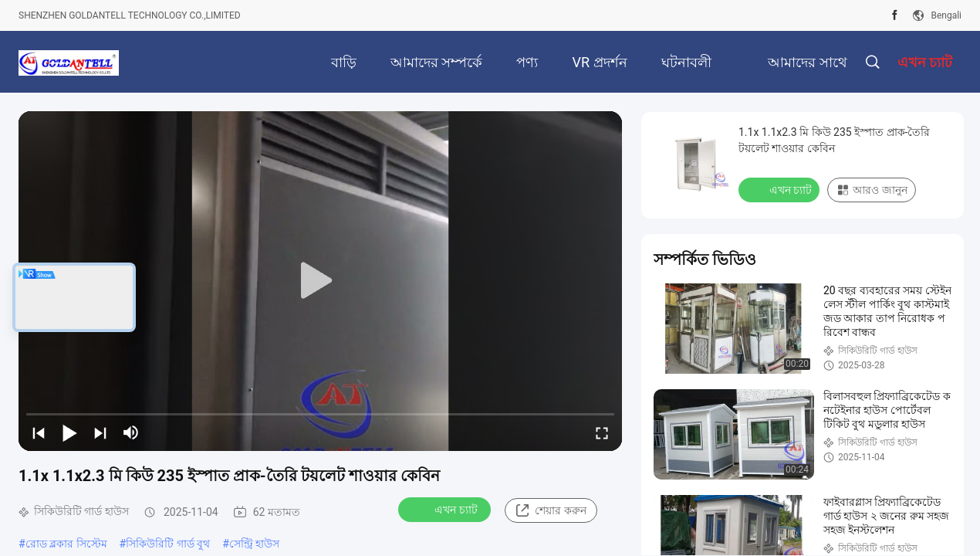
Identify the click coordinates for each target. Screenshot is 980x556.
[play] (320, 281)
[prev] (39, 432)
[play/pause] (69, 432)
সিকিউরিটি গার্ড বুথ (168, 544)
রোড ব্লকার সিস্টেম (66, 544)
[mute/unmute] (131, 432)
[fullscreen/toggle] (602, 432)
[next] (100, 432)
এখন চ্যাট (446, 509)
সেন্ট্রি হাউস (254, 544)
